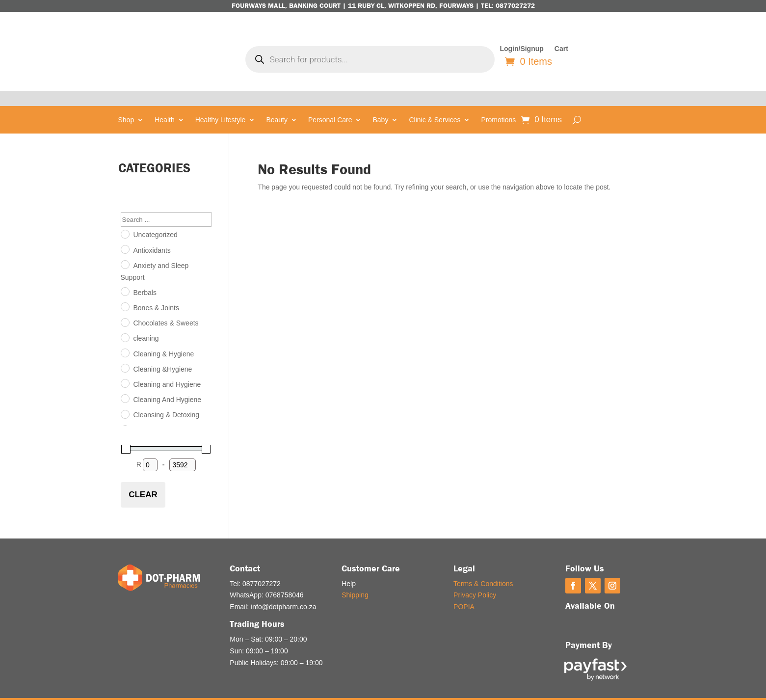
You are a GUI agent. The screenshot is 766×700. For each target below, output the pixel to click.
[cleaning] (125, 322)
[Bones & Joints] (125, 291)
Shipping (355, 580)
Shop (126, 105)
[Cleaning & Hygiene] (125, 337)
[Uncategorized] (125, 218)
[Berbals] (125, 276)
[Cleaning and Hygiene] (125, 368)
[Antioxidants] (125, 233)
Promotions (498, 105)
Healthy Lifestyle (221, 105)
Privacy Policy (475, 580)
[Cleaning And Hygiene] (125, 383)
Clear (143, 479)
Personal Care (330, 105)
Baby (380, 105)
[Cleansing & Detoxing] (125, 398)
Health (164, 105)
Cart (561, 49)
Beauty (277, 105)
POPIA (464, 592)
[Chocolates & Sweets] (125, 306)
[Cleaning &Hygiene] (125, 352)
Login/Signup (521, 49)
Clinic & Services (435, 105)
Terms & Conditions (483, 568)
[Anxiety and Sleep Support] (125, 249)
